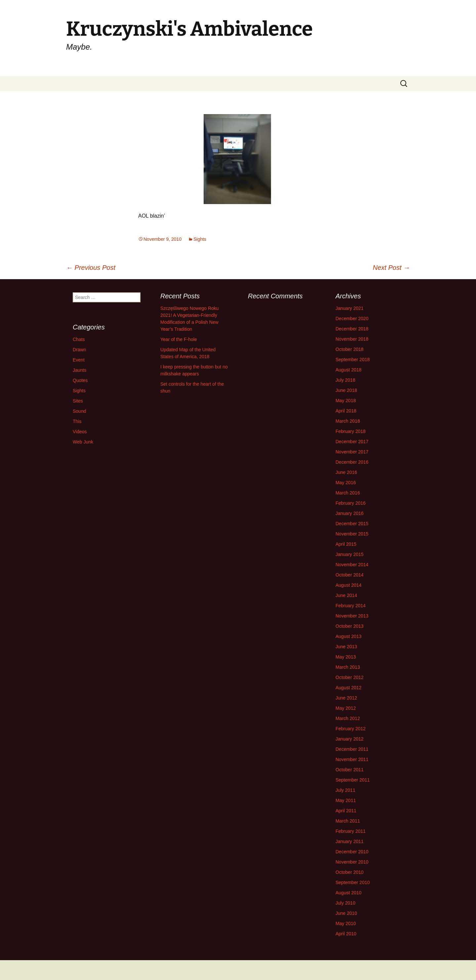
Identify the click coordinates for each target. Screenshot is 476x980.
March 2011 (348, 821)
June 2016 (346, 472)
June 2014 (346, 595)
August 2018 (349, 370)
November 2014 (352, 565)
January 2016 (350, 513)
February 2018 (351, 431)
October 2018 (350, 349)
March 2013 (348, 667)
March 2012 (348, 718)
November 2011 (352, 759)
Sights (200, 239)
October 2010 (350, 872)
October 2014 (350, 575)
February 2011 (351, 831)
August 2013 (349, 636)
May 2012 (346, 708)
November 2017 (352, 452)
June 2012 (346, 698)
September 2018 (353, 360)
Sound (79, 411)
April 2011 (346, 811)
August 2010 (349, 893)
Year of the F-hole (179, 339)
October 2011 (350, 770)
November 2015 (352, 534)
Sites (78, 401)
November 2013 (352, 616)
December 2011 (352, 749)
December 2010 (352, 852)
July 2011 (345, 790)
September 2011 (353, 780)
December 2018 (352, 329)
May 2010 (346, 923)
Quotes (80, 380)
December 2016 (352, 462)
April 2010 (346, 934)
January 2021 (350, 308)
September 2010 (353, 882)
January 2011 (350, 841)
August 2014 (349, 585)
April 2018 (346, 411)
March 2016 (348, 493)
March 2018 (348, 421)
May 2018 (346, 401)
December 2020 (352, 319)
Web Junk (83, 442)
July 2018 (345, 380)
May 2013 (346, 657)
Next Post (391, 268)
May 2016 (346, 483)
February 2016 (351, 503)
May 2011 (346, 800)
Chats (79, 339)
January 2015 (350, 554)
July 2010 (345, 903)
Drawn (79, 350)
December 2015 (352, 524)
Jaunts (79, 370)
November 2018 (352, 339)
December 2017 (352, 442)
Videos (80, 432)
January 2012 (350, 739)
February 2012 (351, 729)
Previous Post (91, 268)
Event (79, 360)
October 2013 (350, 626)
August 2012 (349, 688)
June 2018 (346, 390)
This (77, 421)
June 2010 (346, 913)
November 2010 (352, 862)
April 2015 (346, 544)
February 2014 (351, 606)
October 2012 (350, 677)
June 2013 (346, 647)
